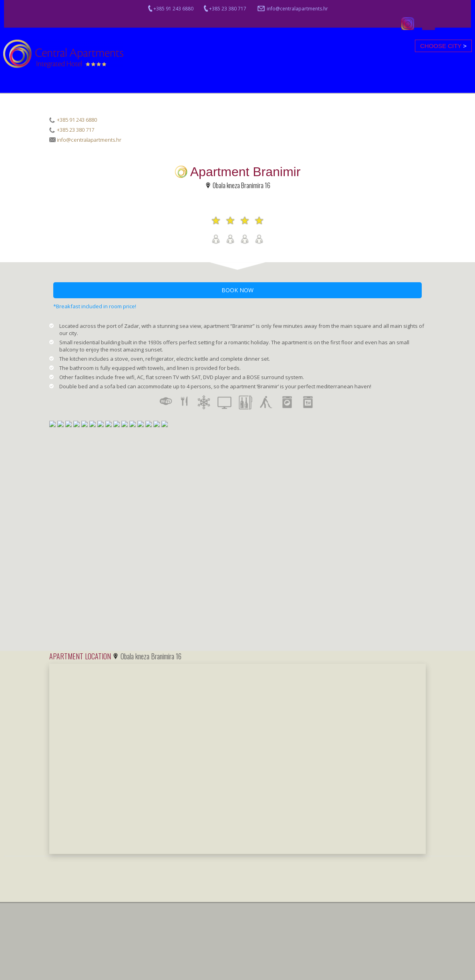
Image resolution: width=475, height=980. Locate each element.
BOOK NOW (238, 290)
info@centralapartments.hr (292, 9)
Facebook (429, 24)
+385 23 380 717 (224, 9)
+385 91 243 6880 (170, 9)
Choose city (443, 46)
